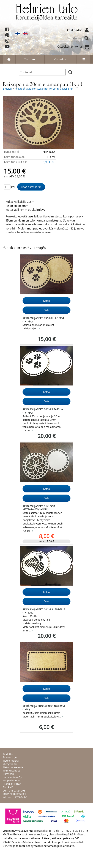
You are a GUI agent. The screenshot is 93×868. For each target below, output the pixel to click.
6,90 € (49, 162)
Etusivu (7, 89)
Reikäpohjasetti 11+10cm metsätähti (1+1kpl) (39, 508)
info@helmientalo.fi (14, 794)
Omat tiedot (78, 30)
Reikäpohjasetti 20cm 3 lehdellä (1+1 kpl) (44, 611)
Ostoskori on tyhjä (74, 47)
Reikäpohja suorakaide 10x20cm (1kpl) (44, 708)
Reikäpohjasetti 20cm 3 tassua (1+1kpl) (43, 411)
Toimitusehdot (11, 771)
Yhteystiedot (10, 764)
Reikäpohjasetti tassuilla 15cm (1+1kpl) (43, 320)
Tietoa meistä (11, 761)
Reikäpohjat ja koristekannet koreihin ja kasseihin (44, 89)
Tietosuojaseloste (13, 767)
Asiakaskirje (10, 757)
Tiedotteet (9, 754)
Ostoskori (61, 59)
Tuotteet (30, 59)
